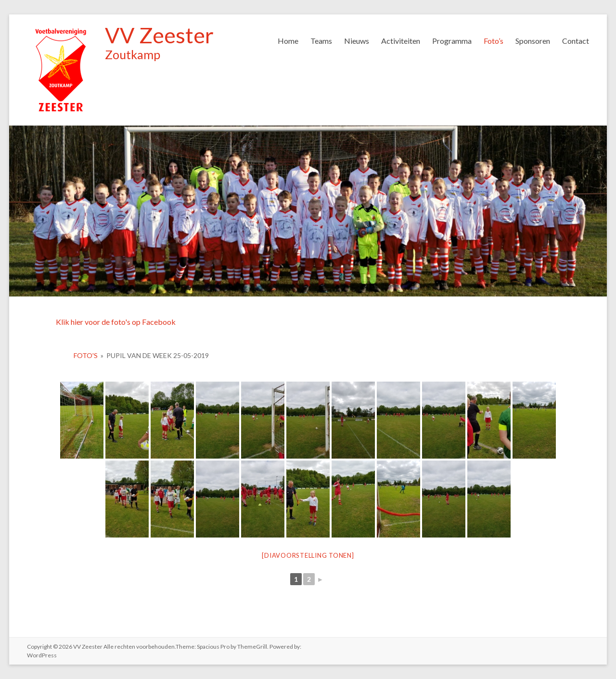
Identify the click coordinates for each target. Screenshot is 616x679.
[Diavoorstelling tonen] (308, 555)
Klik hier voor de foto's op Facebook (116, 322)
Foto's (86, 355)
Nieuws (357, 41)
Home (288, 41)
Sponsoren (533, 41)
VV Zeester (159, 35)
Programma (452, 41)
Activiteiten (401, 41)
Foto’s (494, 41)
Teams (321, 41)
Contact (576, 41)
